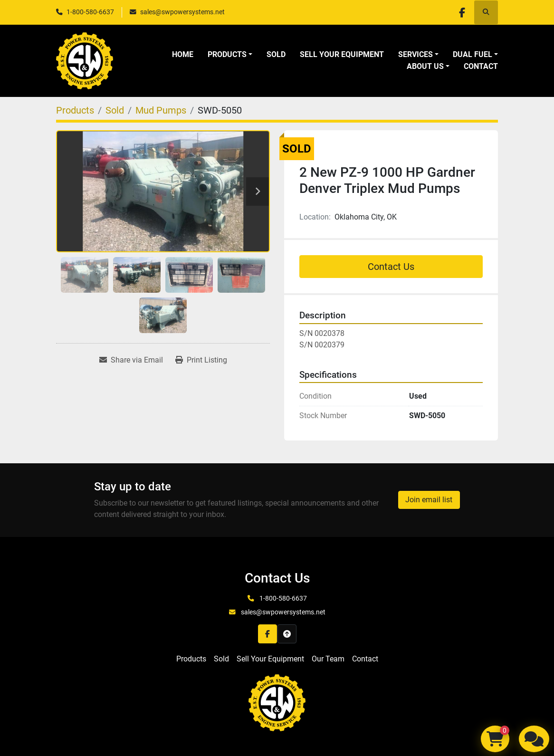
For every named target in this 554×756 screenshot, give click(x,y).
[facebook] (461, 12)
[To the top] (287, 634)
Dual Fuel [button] (473, 54)
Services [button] (415, 54)
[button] (230, 55)
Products (227, 54)
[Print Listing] (201, 360)
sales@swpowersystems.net (182, 12)
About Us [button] (425, 66)
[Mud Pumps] (161, 110)
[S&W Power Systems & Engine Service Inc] (277, 703)
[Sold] (115, 110)
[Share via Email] (131, 360)
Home (183, 54)
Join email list (429, 500)
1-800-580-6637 (90, 12)
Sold (276, 54)
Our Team (328, 659)
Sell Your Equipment (342, 54)
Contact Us (391, 267)
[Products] (75, 110)
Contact (481, 66)
